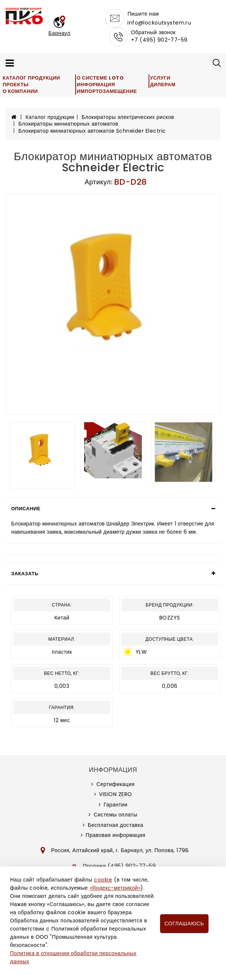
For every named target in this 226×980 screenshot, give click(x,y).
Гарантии (115, 805)
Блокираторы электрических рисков (128, 117)
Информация (96, 85)
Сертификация (116, 784)
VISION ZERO (116, 794)
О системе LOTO (100, 78)
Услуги (160, 78)
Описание (26, 509)
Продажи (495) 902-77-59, (120, 866)
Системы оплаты (116, 815)
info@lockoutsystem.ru (159, 23)
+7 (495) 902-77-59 (159, 40)
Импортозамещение (107, 91)
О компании (20, 91)
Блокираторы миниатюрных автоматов (69, 124)
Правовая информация (115, 835)
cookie (103, 880)
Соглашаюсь (184, 924)
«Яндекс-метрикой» (115, 888)
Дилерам (163, 85)
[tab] (113, 509)
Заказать (25, 574)
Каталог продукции (31, 78)
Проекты (16, 85)
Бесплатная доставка (116, 825)
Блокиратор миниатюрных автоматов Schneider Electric (92, 131)
